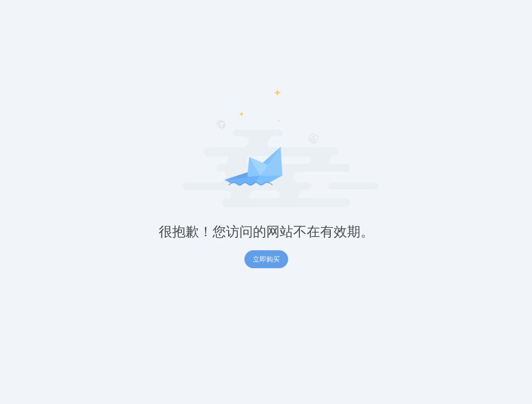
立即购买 (266, 259)
